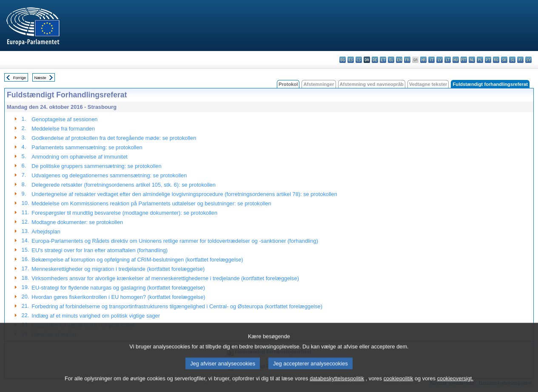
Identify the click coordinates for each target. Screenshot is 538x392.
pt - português (488, 60)
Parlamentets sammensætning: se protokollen (87, 147)
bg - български (343, 60)
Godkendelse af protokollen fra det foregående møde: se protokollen (114, 138)
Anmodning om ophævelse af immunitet (79, 157)
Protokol (288, 84)
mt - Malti (464, 60)
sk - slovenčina (504, 60)
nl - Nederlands (472, 60)
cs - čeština (359, 60)
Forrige (20, 78)
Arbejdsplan (46, 232)
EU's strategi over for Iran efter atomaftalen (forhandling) (100, 250)
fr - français (407, 60)
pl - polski (480, 60)
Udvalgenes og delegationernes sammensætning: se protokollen (109, 175)
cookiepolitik (399, 385)
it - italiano (431, 60)
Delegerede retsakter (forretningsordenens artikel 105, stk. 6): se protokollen (123, 185)
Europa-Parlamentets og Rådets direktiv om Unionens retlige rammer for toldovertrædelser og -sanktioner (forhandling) (175, 241)
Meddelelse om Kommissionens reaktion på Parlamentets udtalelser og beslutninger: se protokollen (151, 203)
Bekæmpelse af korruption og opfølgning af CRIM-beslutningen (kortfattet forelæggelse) (137, 260)
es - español (351, 60)
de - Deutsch (375, 60)
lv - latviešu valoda (440, 60)
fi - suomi (520, 60)
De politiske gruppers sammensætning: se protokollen (96, 166)
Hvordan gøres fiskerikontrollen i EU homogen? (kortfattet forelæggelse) (118, 297)
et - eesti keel (383, 60)
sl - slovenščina (512, 60)
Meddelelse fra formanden (63, 129)
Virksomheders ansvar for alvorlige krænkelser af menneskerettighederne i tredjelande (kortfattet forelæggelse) (165, 278)
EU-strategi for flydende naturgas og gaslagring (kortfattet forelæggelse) (118, 288)
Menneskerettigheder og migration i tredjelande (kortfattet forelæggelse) (118, 269)
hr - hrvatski (423, 60)
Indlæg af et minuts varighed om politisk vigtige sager (96, 316)
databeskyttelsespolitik (337, 385)
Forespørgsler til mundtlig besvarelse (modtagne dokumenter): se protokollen (124, 213)
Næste (40, 78)
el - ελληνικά (391, 60)
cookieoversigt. (455, 385)
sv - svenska (528, 60)
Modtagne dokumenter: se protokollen (77, 222)
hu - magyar (456, 60)
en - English (399, 60)
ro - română (496, 60)
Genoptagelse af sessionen (64, 119)
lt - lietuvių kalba (448, 60)
